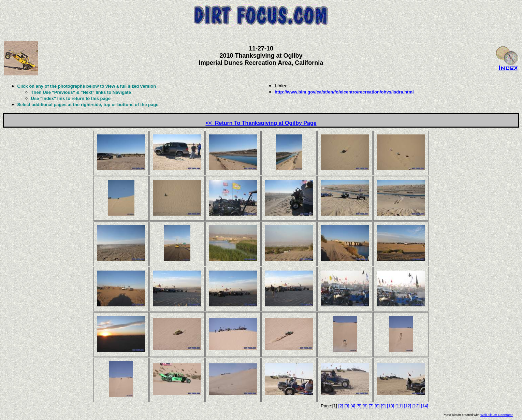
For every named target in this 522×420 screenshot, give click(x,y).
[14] (425, 406)
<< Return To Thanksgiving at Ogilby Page (261, 123)
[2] (341, 406)
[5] (359, 406)
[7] (371, 406)
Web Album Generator (497, 415)
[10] (390, 406)
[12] (408, 406)
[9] (383, 406)
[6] (365, 406)
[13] (416, 406)
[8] (377, 406)
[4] (353, 406)
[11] (399, 406)
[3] (347, 406)
